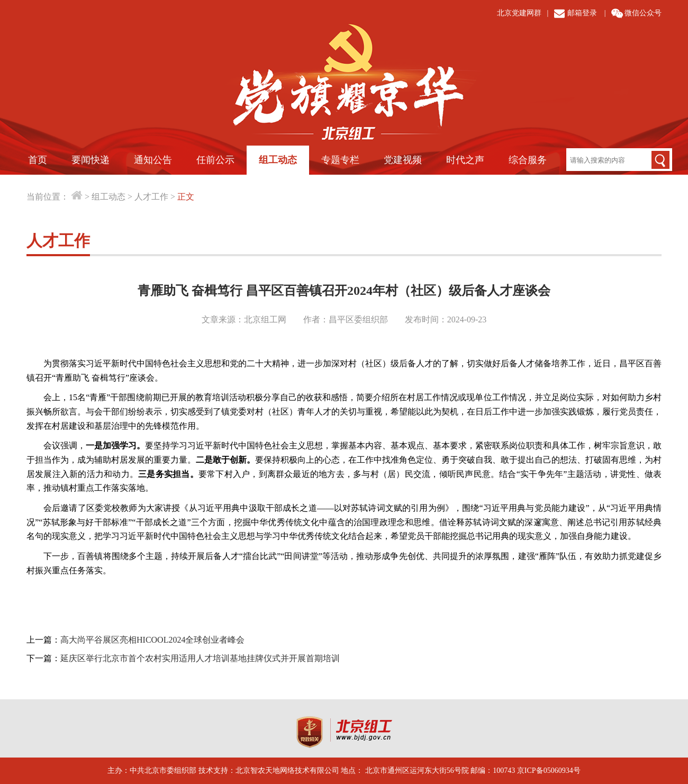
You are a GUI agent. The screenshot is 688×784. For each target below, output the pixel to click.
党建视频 (403, 160)
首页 (38, 160)
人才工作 (151, 197)
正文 (186, 197)
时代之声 (465, 160)
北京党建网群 (519, 13)
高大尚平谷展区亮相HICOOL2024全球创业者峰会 (152, 640)
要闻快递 (90, 160)
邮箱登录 (582, 13)
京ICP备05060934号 (549, 771)
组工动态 (278, 160)
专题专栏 (340, 160)
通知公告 (153, 160)
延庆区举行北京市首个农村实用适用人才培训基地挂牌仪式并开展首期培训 (200, 658)
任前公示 (215, 160)
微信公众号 (643, 13)
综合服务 (528, 160)
